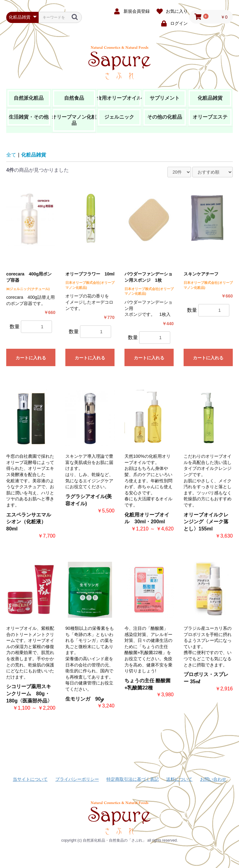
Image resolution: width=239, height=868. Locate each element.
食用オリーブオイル (119, 98)
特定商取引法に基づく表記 (133, 779)
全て (11, 155)
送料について (179, 779)
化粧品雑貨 (210, 98)
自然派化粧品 (29, 98)
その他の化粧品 (165, 117)
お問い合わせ (213, 779)
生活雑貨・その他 (29, 117)
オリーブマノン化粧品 (74, 120)
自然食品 (74, 98)
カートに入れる (31, 358)
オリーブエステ (210, 117)
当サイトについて (30, 779)
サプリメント (165, 98)
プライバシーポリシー (77, 779)
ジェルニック (119, 117)
